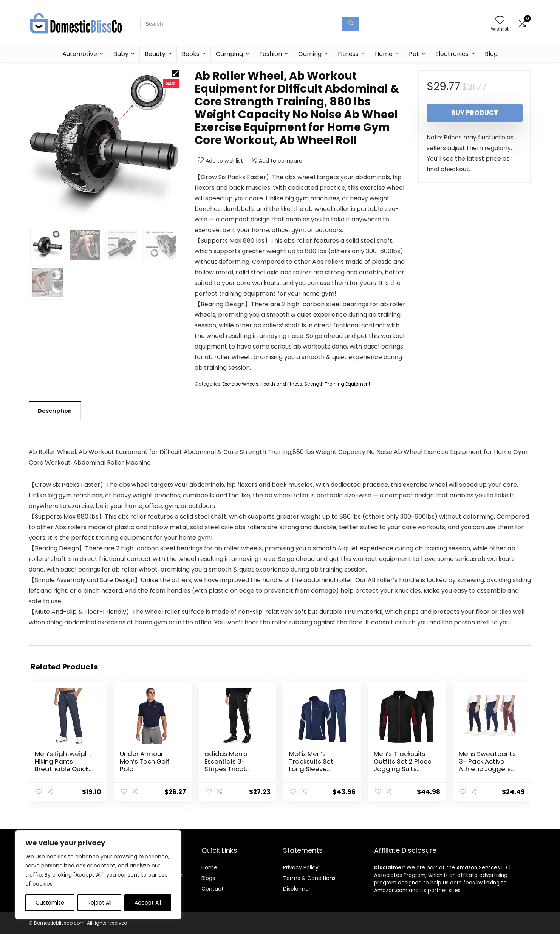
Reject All (100, 903)
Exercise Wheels (241, 384)
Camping (229, 54)
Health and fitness (281, 384)
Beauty (155, 54)
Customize (50, 903)
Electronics (452, 54)
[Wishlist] (500, 21)
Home (384, 54)
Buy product (475, 113)
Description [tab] (55, 411)
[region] (98, 875)
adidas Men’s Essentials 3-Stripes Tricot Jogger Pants (226, 765)
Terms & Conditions (309, 878)
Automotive (80, 54)
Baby (121, 54)
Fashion (271, 54)
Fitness (348, 54)
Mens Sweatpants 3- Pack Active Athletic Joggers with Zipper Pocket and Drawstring (488, 769)
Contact (213, 889)
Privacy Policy (301, 867)
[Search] (351, 24)
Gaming (310, 54)
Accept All (148, 903)
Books (191, 54)
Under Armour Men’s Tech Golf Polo (145, 761)
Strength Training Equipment (337, 384)
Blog (491, 54)
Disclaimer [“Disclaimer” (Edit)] (297, 889)
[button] (176, 73)
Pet (414, 54)
